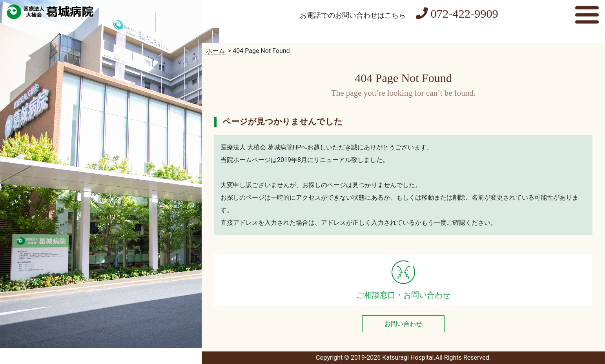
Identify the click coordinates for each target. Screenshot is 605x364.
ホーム (215, 51)
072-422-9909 (457, 14)
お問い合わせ (403, 324)
